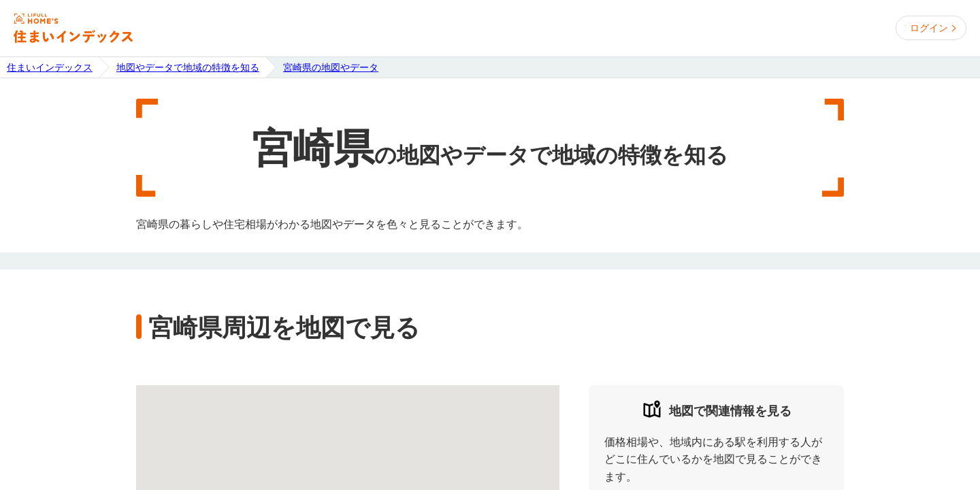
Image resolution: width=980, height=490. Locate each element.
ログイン (929, 28)
